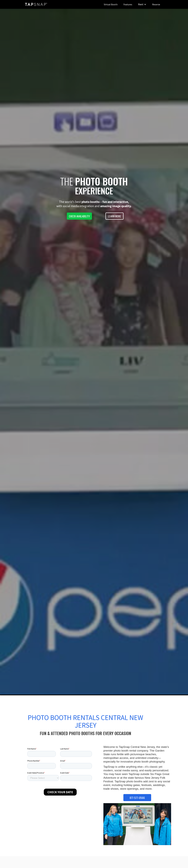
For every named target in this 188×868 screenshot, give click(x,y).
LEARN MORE (114, 216)
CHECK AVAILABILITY (79, 216)
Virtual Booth (111, 4)
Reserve (156, 4)
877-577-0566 (137, 798)
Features (128, 4)
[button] (142, 4)
